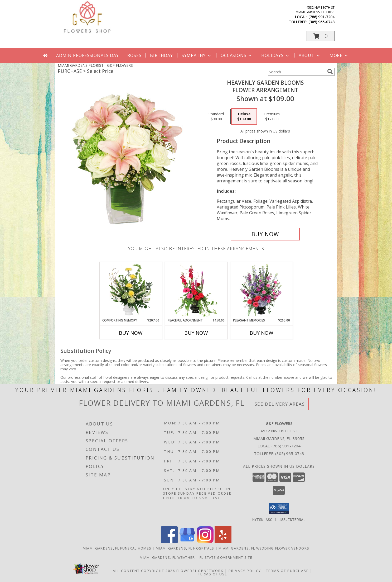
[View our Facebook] (169, 541)
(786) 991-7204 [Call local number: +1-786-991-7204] (321, 17)
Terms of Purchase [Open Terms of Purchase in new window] (287, 570)
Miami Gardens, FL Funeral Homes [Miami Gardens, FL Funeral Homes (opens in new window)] (117, 548)
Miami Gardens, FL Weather (167, 557)
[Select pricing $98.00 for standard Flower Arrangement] (216, 117)
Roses (134, 55)
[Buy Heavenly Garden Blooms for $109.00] (265, 234)
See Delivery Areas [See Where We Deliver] (280, 404)
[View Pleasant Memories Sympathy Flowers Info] (261, 290)
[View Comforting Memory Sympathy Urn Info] (131, 290)
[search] (330, 72)
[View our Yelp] (223, 541)
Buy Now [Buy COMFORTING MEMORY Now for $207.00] (131, 333)
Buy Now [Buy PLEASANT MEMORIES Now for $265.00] (262, 333)
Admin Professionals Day (87, 55)
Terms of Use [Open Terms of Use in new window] (213, 574)
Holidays (275, 55)
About (310, 55)
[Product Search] (297, 72)
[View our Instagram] (205, 541)
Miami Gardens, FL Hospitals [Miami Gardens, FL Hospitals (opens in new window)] (185, 548)
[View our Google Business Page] (187, 541)
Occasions (237, 55)
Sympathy (197, 55)
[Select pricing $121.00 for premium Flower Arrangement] (272, 117)
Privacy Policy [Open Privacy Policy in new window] (245, 570)
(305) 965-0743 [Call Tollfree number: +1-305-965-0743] (290, 453)
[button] (321, 36)
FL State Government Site (226, 557)
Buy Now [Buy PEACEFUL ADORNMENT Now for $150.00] (196, 333)
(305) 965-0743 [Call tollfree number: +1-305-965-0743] (321, 22)
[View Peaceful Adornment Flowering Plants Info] (196, 290)
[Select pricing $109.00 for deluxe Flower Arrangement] (244, 117)
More (339, 55)
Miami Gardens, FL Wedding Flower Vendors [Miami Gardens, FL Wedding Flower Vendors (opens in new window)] (264, 548)
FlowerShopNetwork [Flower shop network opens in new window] (200, 570)
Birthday (161, 55)
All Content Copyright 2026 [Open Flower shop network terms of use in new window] (144, 570)
